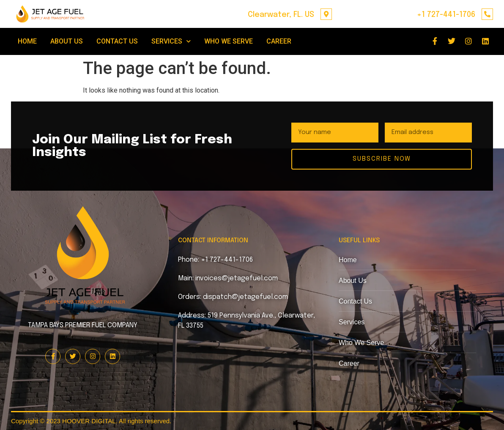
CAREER (279, 41)
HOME (27, 41)
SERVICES (171, 41)
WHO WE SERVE (229, 41)
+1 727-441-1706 (446, 15)
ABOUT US (67, 41)
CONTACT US (117, 41)
